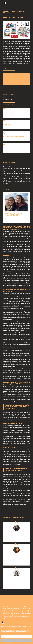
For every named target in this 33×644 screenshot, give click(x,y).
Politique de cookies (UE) (21, 619)
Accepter (17, 637)
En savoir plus (9, 69)
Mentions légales (8, 619)
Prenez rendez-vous (11, 610)
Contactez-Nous (11, 82)
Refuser (16, 641)
